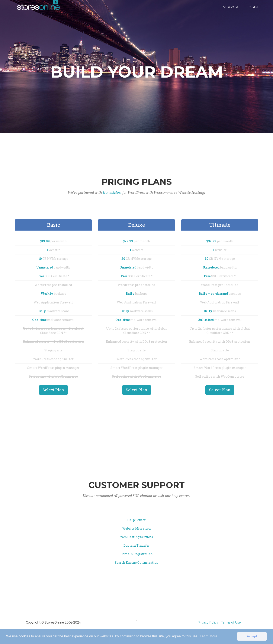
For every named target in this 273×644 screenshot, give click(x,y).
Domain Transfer (137, 545)
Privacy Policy (208, 622)
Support (232, 11)
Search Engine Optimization (137, 562)
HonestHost (112, 193)
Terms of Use (231, 622)
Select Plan (53, 390)
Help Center (136, 520)
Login (252, 11)
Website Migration (136, 528)
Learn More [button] (209, 636)
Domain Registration (137, 554)
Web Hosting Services (136, 537)
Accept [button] (252, 636)
